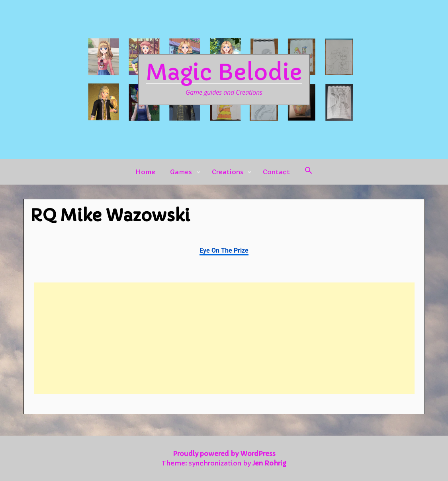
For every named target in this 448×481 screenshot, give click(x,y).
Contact (276, 172)
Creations (228, 172)
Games (181, 172)
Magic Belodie (224, 72)
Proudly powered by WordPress (224, 454)
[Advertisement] (224, 338)
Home (145, 172)
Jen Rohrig (269, 463)
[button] (309, 172)
